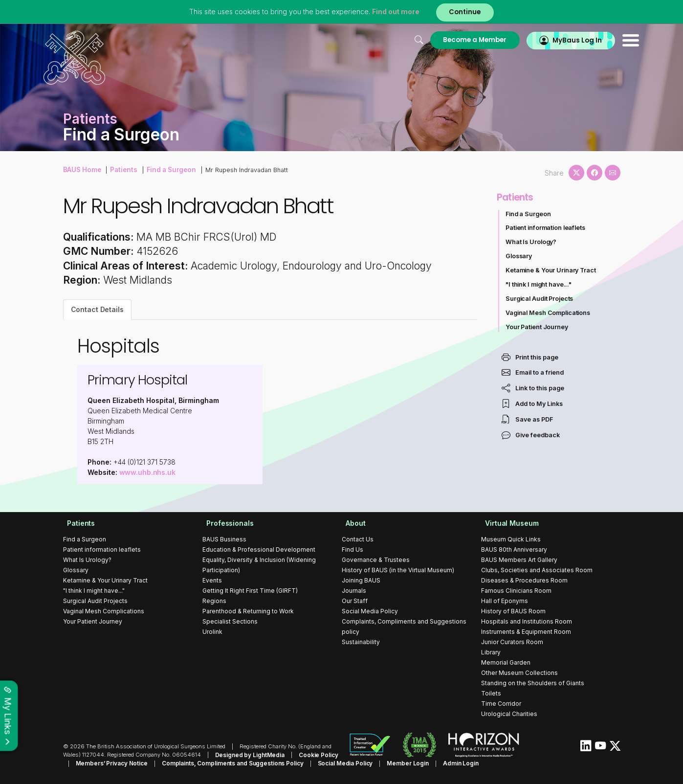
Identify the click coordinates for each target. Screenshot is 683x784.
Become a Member (451, 40)
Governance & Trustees (376, 560)
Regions (214, 601)
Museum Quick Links (511, 539)
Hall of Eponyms (505, 601)
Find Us (353, 549)
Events (212, 580)
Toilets (491, 693)
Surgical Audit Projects (540, 299)
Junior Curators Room (512, 642)
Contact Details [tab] (98, 309)
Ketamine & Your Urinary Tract (551, 270)
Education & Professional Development (259, 549)
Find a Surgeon (166, 169)
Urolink (212, 632)
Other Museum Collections (519, 673)
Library (491, 652)
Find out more (394, 12)
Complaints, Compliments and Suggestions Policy (214, 763)
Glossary (519, 256)
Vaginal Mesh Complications (549, 313)
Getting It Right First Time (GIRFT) (250, 591)
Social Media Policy (370, 611)
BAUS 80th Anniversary (514, 549)
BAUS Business (224, 539)
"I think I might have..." (539, 284)
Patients (122, 169)
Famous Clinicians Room (516, 591)
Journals (354, 591)
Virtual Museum (508, 523)
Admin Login (434, 763)
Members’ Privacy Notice (97, 763)
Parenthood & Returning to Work (248, 611)
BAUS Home (82, 169)
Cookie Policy (313, 755)
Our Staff (355, 601)
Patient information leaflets (546, 228)
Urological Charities (509, 714)
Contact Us (358, 539)
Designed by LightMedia (248, 755)
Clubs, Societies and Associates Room (537, 570)
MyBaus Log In (557, 40)
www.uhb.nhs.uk (148, 472)
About (352, 523)
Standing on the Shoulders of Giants (533, 683)
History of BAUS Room (513, 611)
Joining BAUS (361, 580)
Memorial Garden (506, 662)
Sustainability (361, 642)
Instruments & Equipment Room (526, 632)
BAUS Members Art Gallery (519, 560)
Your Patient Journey (537, 327)
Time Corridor (501, 704)
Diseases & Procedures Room (524, 580)
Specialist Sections (230, 621)
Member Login (384, 763)
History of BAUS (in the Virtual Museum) (398, 570)
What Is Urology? (531, 242)
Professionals (226, 523)
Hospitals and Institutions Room (527, 621)
